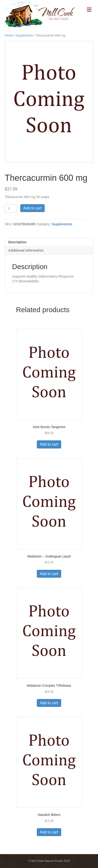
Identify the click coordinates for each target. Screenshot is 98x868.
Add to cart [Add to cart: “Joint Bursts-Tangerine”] (49, 444)
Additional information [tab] (26, 250)
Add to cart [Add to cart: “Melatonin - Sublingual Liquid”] (49, 574)
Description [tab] (17, 242)
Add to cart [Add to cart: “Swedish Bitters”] (49, 832)
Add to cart (32, 208)
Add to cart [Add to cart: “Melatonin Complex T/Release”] (49, 703)
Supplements (24, 35)
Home (9, 35)
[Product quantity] (11, 208)
